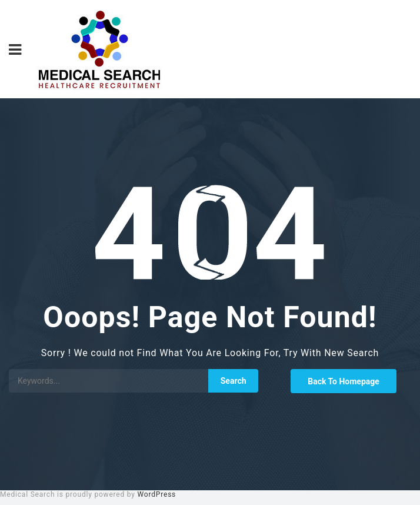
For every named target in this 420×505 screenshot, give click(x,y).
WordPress (157, 494)
